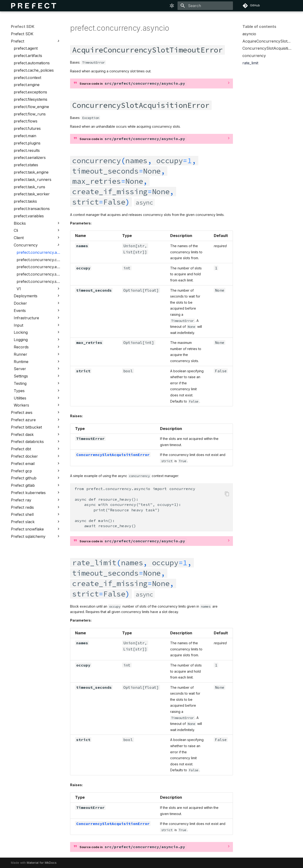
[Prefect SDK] (34, 6)
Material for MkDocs (42, 863)
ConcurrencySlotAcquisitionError (113, 455)
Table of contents (259, 26)
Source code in (133, 83)
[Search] (205, 6)
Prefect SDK (23, 26)
